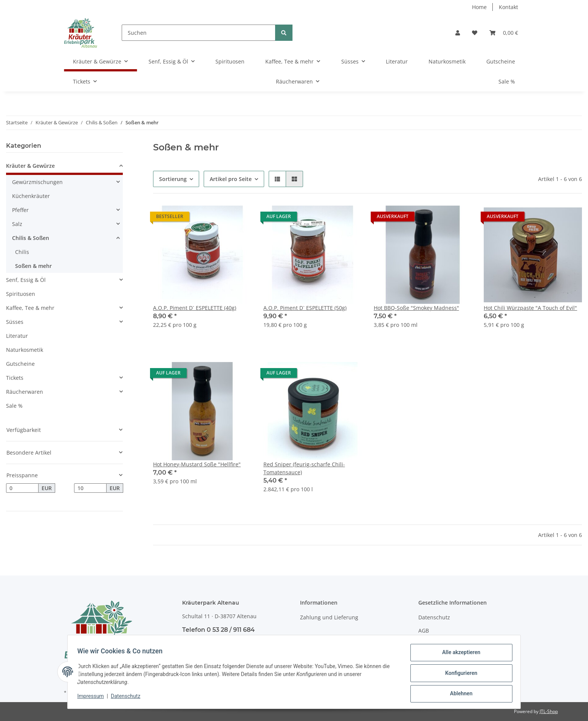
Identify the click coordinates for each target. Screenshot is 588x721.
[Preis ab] (22, 488)
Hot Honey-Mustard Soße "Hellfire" (197, 464)
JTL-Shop (549, 711)
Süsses (15, 322)
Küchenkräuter (31, 196)
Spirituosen (21, 294)
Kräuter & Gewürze (30, 166)
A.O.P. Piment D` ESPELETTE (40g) (195, 308)
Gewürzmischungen (37, 182)
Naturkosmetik (25, 350)
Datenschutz (434, 617)
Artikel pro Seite (231, 179)
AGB (424, 630)
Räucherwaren (25, 392)
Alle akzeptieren (459, 655)
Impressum (93, 698)
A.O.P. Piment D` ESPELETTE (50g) (305, 308)
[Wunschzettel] (475, 33)
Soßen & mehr (33, 266)
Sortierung (173, 179)
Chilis (22, 252)
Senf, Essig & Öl (26, 280)
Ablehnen (459, 694)
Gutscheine (20, 364)
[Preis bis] (90, 488)
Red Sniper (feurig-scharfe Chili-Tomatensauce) (304, 468)
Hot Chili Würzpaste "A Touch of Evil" (530, 308)
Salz (17, 224)
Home (479, 7)
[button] (458, 33)
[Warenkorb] (504, 33)
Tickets (15, 378)
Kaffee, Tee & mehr (30, 308)
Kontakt (508, 7)
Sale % (14, 406)
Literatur (17, 336)
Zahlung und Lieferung (329, 617)
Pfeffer (20, 210)
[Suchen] (199, 33)
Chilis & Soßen (31, 238)
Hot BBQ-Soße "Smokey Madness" (416, 308)
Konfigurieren (459, 675)
